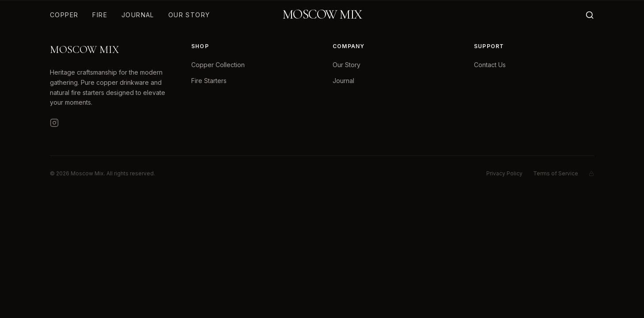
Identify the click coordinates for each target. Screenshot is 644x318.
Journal (138, 15)
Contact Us (490, 65)
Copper (64, 15)
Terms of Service (556, 173)
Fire (100, 15)
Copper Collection (218, 65)
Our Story (189, 15)
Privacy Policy (504, 173)
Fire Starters (209, 81)
